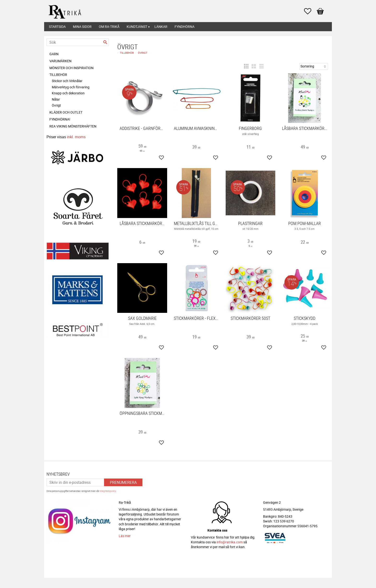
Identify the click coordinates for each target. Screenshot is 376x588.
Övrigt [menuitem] (56, 105)
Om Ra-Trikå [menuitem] (109, 27)
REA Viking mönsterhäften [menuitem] (73, 126)
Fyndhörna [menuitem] (185, 27)
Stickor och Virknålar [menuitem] (67, 81)
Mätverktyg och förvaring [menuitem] (71, 87)
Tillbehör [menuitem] (58, 75)
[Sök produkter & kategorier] (78, 42)
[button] (310, 11)
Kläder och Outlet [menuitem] (66, 112)
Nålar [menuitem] (56, 99)
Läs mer (125, 536)
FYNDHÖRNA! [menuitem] (60, 119)
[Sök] (105, 42)
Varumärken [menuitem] (60, 61)
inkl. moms (76, 137)
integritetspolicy (108, 491)
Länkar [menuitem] (161, 27)
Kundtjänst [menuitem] (137, 27)
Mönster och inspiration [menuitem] (71, 68)
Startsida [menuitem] (57, 27)
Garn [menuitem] (54, 54)
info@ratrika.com (230, 542)
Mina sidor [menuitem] (82, 27)
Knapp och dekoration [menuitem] (68, 93)
